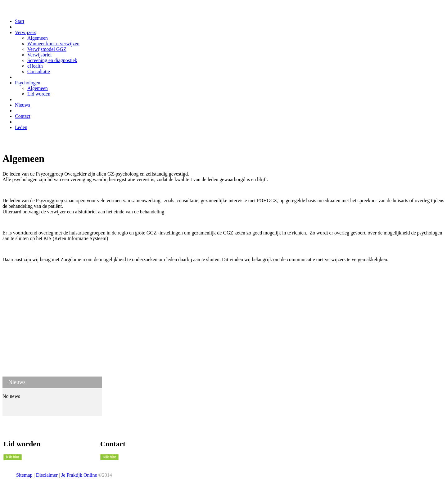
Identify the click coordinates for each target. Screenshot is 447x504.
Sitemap (24, 475)
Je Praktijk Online (79, 475)
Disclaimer (47, 475)
